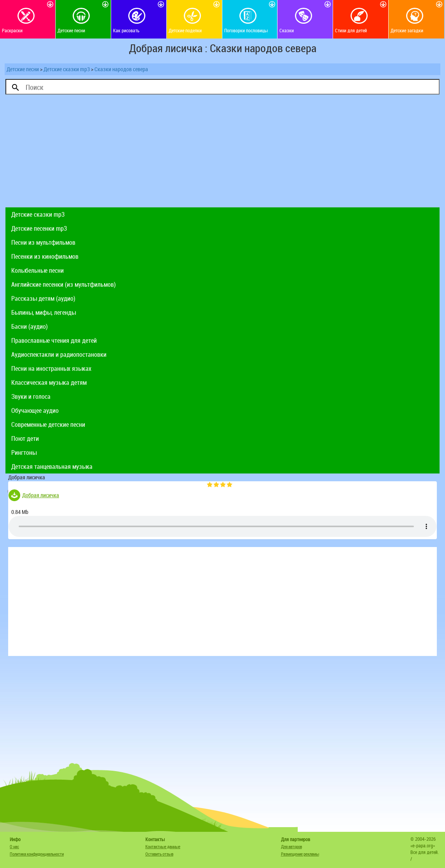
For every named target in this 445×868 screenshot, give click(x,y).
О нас (14, 846)
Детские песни (23, 69)
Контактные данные (163, 846)
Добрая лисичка (41, 495)
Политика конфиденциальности (37, 854)
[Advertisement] (222, 153)
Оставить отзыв (159, 854)
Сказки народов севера (121, 69)
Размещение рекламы (300, 854)
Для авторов (291, 846)
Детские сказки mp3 (67, 69)
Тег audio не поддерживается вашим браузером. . (222, 526)
